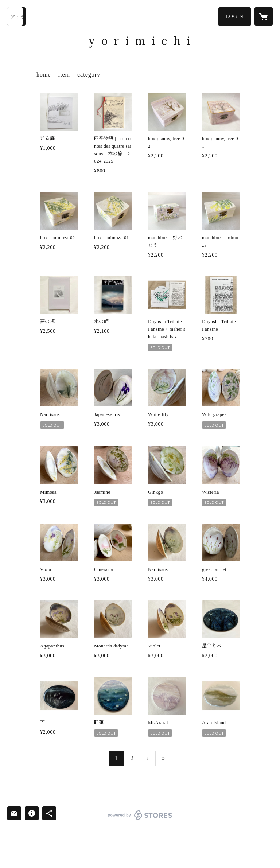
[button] (235, 17)
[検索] (16, 16)
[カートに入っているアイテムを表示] (264, 16)
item (64, 75)
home (44, 75)
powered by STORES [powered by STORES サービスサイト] (140, 820)
